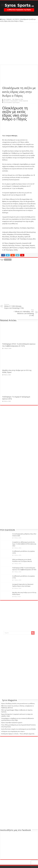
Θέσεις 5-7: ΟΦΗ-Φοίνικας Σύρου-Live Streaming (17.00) (15, 306)
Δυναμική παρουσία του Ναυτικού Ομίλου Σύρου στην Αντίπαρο (23, 585)
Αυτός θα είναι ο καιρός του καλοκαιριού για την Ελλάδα (18, 729)
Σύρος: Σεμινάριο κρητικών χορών (12, 723)
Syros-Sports (7, 99)
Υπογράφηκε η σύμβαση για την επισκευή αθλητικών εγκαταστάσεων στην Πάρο (18, 719)
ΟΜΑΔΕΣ (9, 19)
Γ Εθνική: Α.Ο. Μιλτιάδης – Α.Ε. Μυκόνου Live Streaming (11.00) (23, 313)
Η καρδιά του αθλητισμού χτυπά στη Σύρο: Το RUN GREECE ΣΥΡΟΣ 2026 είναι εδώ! (24, 544)
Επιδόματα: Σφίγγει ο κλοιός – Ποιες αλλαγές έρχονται (18, 734)
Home (3, 19)
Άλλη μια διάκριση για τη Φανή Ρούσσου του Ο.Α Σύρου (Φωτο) (22, 560)
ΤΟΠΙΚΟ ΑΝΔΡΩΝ (23, 101)
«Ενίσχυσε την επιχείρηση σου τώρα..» (13, 731)
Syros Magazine (10, 700)
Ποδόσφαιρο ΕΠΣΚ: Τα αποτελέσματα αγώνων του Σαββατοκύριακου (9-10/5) (19, 345)
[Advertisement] (19, 44)
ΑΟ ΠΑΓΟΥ (16, 19)
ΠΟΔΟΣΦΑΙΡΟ (14, 101)
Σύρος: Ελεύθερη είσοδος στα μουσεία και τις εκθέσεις (18, 703)
